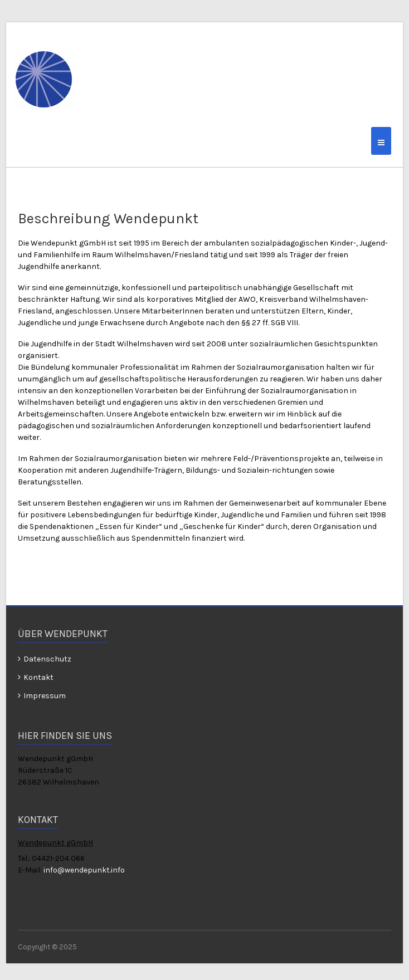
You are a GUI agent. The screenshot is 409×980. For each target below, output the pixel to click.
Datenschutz (47, 659)
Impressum (45, 696)
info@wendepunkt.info (84, 870)
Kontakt (38, 677)
